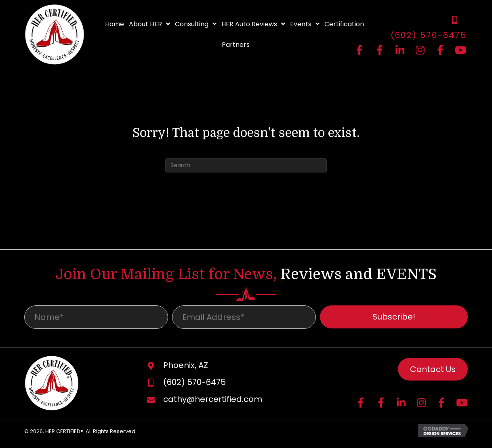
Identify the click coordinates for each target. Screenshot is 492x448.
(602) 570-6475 (429, 35)
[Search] (246, 165)
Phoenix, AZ (186, 368)
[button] (380, 50)
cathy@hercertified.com (213, 402)
